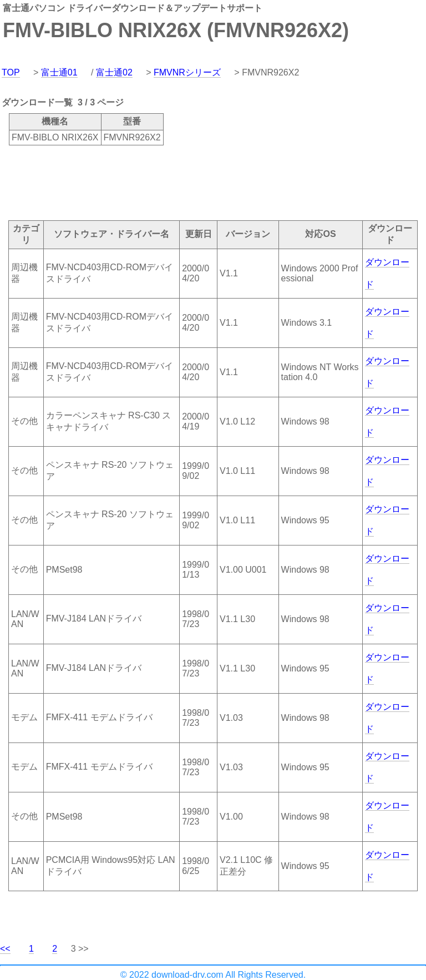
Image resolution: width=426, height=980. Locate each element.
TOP (11, 72)
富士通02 (114, 72)
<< (5, 949)
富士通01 (59, 72)
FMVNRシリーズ (187, 72)
